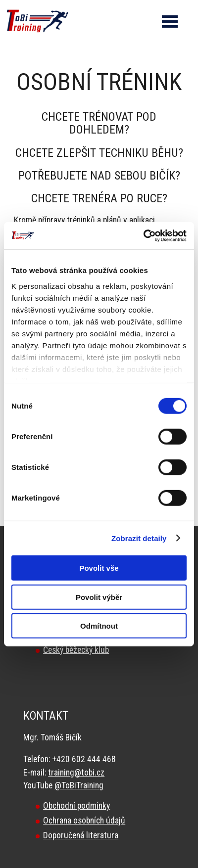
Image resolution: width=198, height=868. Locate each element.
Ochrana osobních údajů (84, 821)
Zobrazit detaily (139, 538)
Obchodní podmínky (76, 806)
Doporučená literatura (81, 835)
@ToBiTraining (79, 785)
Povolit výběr (99, 597)
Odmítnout (99, 626)
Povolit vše (99, 568)
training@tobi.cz (76, 773)
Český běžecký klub (76, 650)
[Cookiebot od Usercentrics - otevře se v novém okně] (143, 235)
